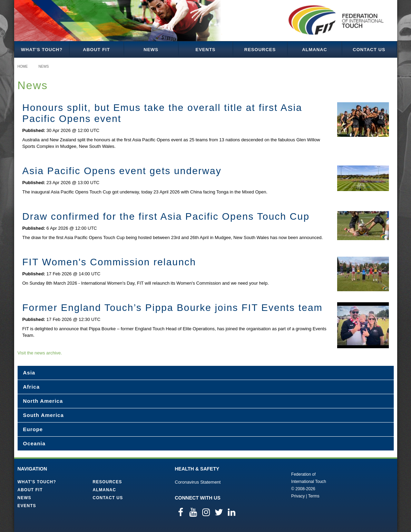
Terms (314, 496)
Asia (29, 373)
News (151, 50)
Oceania (34, 443)
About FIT (96, 50)
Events (205, 50)
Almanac (315, 50)
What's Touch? (42, 50)
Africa (32, 387)
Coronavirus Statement (198, 482)
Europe (33, 429)
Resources (260, 50)
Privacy (298, 496)
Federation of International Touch (263, 485)
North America (43, 401)
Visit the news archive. (40, 353)
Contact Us (369, 50)
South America (43, 415)
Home (23, 66)
